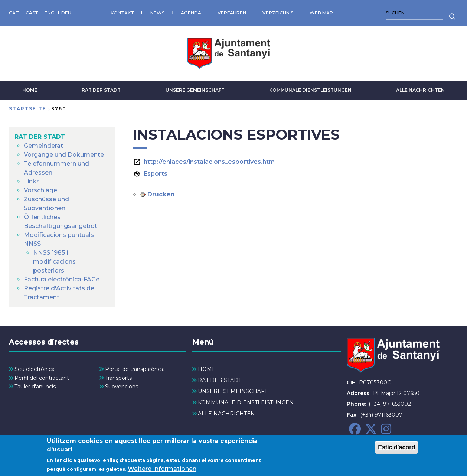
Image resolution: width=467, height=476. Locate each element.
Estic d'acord (396, 450)
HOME (30, 90)
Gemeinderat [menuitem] (43, 146)
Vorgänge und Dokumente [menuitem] (64, 155)
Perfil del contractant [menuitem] (42, 378)
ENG (50, 13)
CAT (14, 13)
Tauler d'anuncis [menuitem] (35, 387)
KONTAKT (122, 13)
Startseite (28, 109)
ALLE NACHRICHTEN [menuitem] (226, 414)
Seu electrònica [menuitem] (35, 369)
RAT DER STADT (101, 90)
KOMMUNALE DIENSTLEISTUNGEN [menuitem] (246, 402)
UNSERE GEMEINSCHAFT (195, 90)
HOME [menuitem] (207, 369)
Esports (156, 174)
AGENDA (191, 13)
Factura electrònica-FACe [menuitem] (62, 279)
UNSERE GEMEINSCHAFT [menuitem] (233, 391)
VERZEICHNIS (278, 13)
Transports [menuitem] (118, 378)
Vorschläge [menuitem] (40, 190)
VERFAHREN (232, 13)
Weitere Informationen (162, 471)
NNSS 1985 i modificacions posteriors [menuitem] (54, 262)
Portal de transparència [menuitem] (135, 369)
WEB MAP (321, 13)
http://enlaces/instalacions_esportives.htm (209, 162)
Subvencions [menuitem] (122, 387)
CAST (32, 13)
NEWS (157, 13)
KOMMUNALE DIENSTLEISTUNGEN (310, 90)
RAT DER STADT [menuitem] (40, 137)
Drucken (161, 194)
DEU (66, 13)
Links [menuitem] (32, 181)
